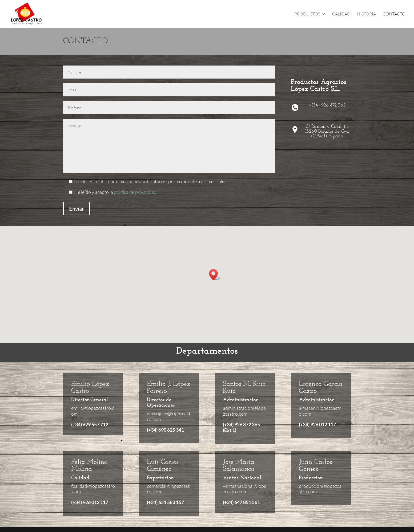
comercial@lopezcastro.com (168, 489)
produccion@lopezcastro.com (320, 489)
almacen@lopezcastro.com (320, 411)
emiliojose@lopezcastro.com (169, 416)
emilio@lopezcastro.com (93, 411)
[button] (215, 275)
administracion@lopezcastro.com (244, 411)
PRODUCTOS (307, 14)
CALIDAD (341, 14)
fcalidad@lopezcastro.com (93, 489)
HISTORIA (366, 14)
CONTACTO (394, 14)
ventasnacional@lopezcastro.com (245, 489)
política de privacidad (135, 192)
